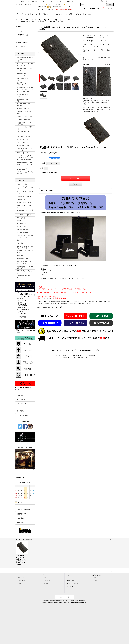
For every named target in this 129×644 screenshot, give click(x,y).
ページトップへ (110, 571)
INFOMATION (71, 586)
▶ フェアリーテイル (23, 310)
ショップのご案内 (22, 415)
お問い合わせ (76, 184)
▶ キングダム (21, 299)
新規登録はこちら (94, 8)
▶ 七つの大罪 (21, 311)
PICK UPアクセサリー (24, 510)
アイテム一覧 (46, 578)
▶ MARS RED (21, 315)
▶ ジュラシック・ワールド (24, 300)
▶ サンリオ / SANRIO (23, 293)
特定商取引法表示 (22, 514)
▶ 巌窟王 (19, 302)
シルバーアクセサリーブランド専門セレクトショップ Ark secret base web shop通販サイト (64, 602)
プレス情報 (20, 411)
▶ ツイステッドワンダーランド (26, 295)
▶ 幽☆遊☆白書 (21, 304)
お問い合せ (20, 523)
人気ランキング (22, 404)
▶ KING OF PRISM (22, 306)
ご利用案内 (20, 518)
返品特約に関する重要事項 (50, 173)
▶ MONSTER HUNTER (23, 308)
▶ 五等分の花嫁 (21, 317)
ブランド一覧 (46, 575)
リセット (111, 539)
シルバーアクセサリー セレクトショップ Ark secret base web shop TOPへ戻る (76, 350)
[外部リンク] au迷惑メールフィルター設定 (50, 307)
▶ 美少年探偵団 (21, 313)
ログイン (84, 8)
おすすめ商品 (21, 399)
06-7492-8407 (48, 298)
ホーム (19, 575)
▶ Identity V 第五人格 (23, 297)
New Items (20, 395)
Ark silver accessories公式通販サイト (25, 443)
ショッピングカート (23, 581)
